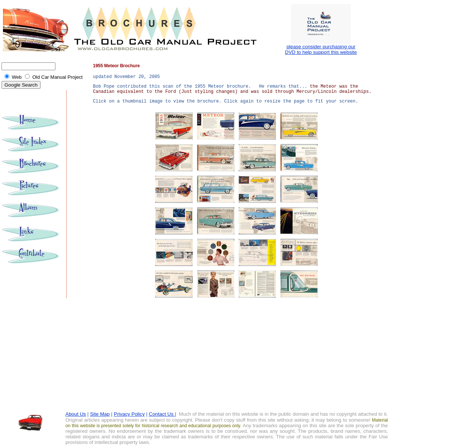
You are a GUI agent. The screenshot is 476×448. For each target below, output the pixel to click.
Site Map (100, 414)
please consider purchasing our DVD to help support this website (321, 49)
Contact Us (162, 414)
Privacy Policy (129, 414)
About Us (76, 414)
